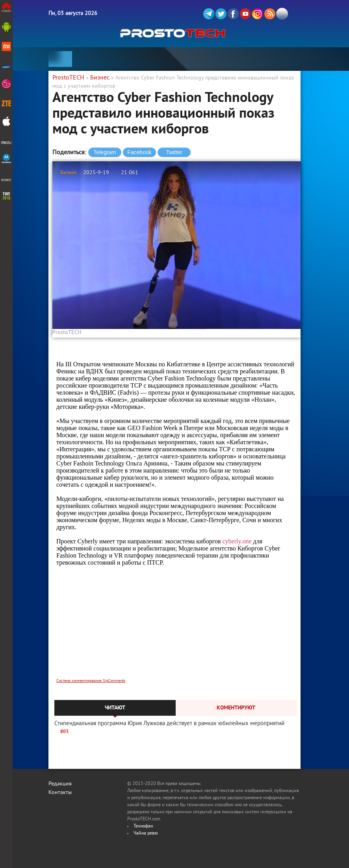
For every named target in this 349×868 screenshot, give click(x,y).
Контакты (60, 793)
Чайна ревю (146, 834)
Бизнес (69, 173)
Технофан (143, 826)
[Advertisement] (176, 627)
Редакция (60, 784)
